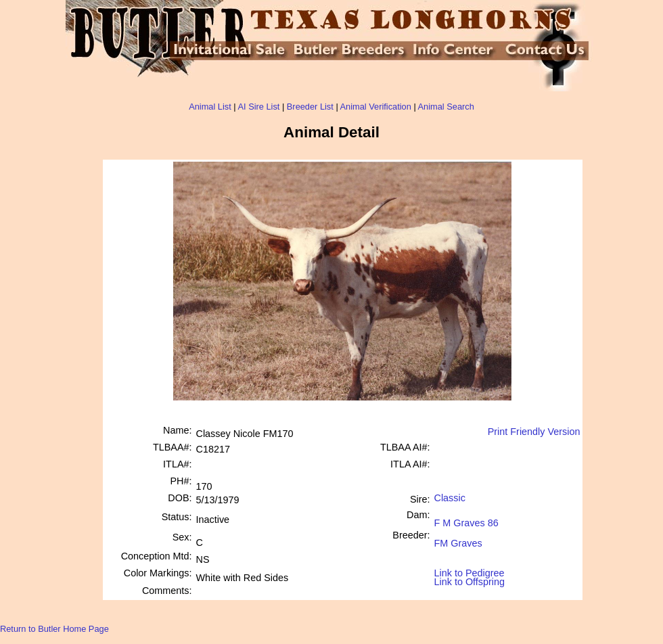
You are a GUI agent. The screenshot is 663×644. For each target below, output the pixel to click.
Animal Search (446, 107)
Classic (450, 498)
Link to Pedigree (470, 572)
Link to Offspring (470, 579)
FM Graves (458, 538)
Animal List (210, 107)
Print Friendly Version (534, 432)
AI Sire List (259, 107)
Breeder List (310, 107)
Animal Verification (376, 107)
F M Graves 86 (466, 518)
